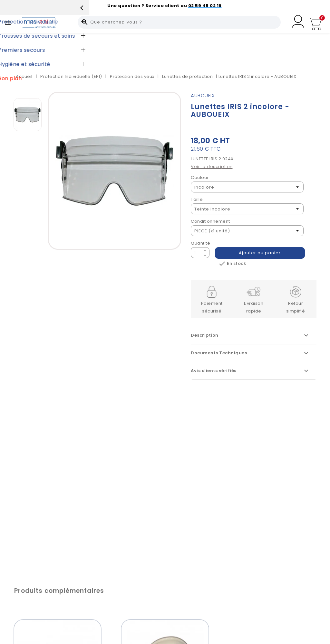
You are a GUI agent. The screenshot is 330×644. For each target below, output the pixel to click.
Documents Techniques (250, 353)
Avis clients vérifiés (250, 371)
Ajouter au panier (260, 253)
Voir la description (212, 167)
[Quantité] (196, 253)
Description (250, 335)
